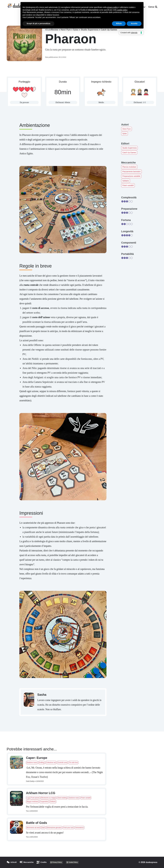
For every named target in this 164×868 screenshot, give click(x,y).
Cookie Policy (73, 862)
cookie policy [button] (122, 10)
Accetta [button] (134, 23)
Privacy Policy (57, 862)
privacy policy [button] (112, 7)
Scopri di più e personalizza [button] (38, 23)
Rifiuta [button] (119, 23)
